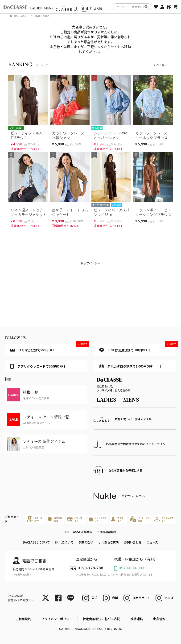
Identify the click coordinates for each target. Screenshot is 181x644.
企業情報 (159, 619)
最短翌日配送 (55, 519)
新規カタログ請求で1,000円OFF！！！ (131, 366)
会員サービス (118, 519)
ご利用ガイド (12, 519)
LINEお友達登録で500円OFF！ (138, 348)
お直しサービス (76, 519)
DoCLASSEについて (36, 542)
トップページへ (90, 263)
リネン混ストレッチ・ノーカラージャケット (29, 212)
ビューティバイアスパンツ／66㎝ (112, 212)
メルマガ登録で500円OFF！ (49, 348)
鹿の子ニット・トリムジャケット (70, 212)
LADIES (36, 8)
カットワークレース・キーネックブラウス (153, 135)
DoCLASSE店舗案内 (79, 532)
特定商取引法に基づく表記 (101, 619)
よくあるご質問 (109, 542)
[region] (90, 7)
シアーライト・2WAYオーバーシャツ (111, 135)
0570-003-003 (132, 568)
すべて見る (160, 65)
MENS (49, 8)
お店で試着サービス (165, 519)
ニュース (152, 542)
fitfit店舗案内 (107, 532)
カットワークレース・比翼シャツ (70, 135)
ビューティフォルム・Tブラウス (29, 135)
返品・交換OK (34, 519)
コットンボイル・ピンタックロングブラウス (153, 212)
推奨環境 (137, 619)
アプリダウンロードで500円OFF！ (38, 366)
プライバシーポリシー (57, 619)
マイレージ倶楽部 (140, 519)
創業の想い (86, 542)
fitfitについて (64, 542)
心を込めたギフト (98, 519)
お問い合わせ (133, 542)
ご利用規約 (23, 619)
